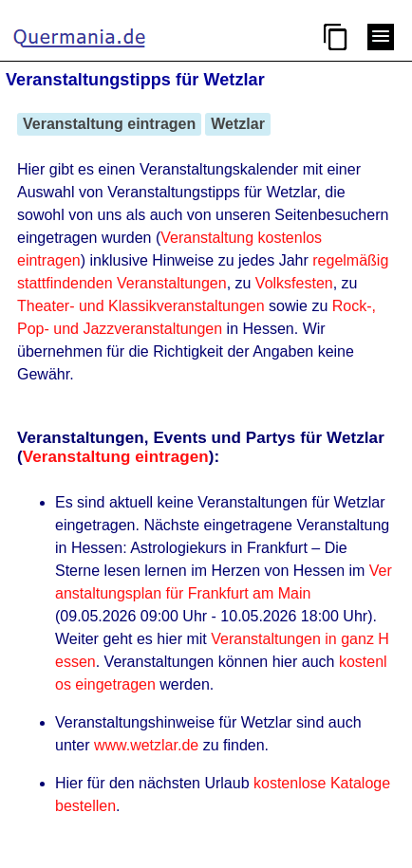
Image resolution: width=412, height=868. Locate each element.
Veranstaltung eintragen (109, 124)
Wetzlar (238, 124)
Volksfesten (294, 283)
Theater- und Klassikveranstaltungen (141, 306)
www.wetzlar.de (146, 745)
